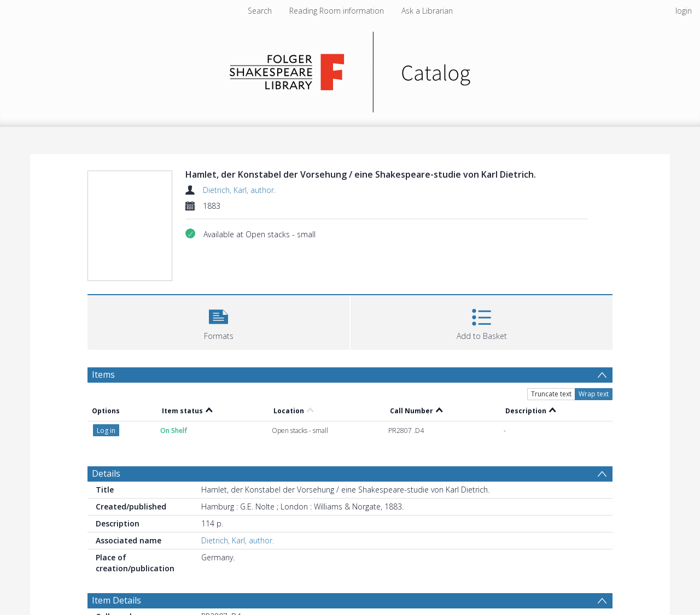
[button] (218, 321)
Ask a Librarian (427, 11)
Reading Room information (337, 11)
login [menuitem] (684, 11)
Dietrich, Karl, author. (239, 190)
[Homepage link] (350, 69)
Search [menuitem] (260, 11)
